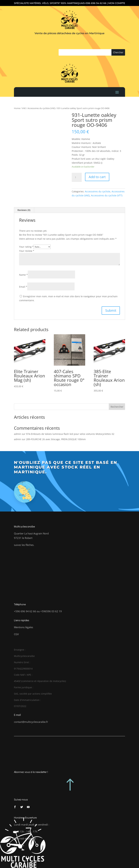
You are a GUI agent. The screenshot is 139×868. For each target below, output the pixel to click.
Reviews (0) (24, 210)
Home (17, 108)
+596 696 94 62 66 (95, 3)
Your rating (26, 247)
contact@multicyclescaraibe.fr (31, 722)
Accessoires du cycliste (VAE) (41, 108)
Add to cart (97, 177)
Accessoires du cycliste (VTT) (107, 195)
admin (18, 434)
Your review (27, 251)
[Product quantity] (77, 177)
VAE (24, 108)
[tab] (24, 210)
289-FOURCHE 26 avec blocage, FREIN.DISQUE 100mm (56, 439)
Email (23, 287)
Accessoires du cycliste (98, 191)
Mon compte (117, 3)
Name (23, 275)
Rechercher (117, 407)
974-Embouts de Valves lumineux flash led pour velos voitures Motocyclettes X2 (70, 434)
